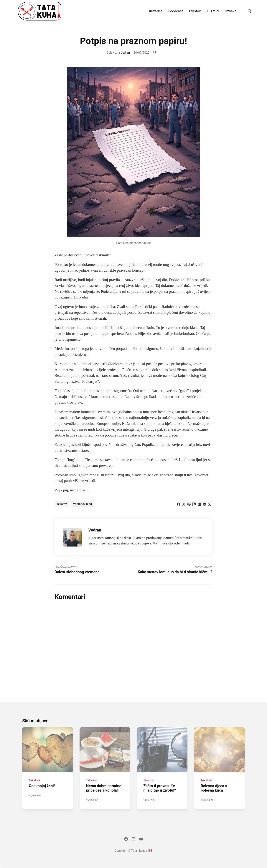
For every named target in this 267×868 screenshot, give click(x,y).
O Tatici (213, 11)
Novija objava (173, 570)
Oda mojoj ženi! (42, 786)
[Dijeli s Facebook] (179, 504)
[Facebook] (126, 840)
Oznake (231, 11)
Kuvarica (156, 11)
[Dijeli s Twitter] (184, 504)
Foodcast (176, 11)
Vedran (125, 53)
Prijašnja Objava (94, 570)
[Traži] (249, 11)
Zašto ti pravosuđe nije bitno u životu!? (160, 788)
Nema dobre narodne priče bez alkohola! (104, 788)
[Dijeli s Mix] (194, 504)
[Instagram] (133, 840)
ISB (150, 851)
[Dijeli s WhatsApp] (210, 504)
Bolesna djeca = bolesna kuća (214, 788)
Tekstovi (195, 11)
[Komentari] (155, 53)
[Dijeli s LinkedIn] (199, 504)
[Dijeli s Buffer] (205, 504)
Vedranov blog (82, 504)
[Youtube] (141, 840)
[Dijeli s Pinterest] (189, 504)
